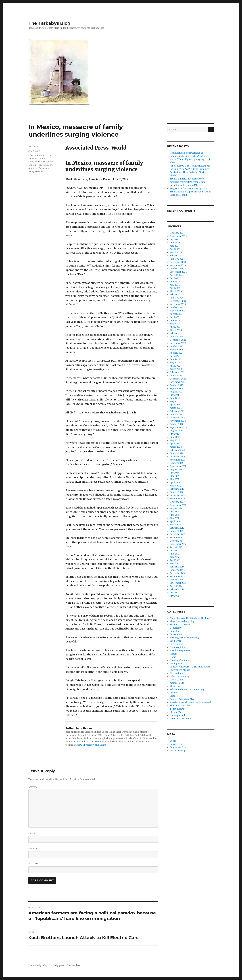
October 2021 (176, 385)
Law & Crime (176, 680)
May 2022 (175, 363)
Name (33, 833)
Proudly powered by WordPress (67, 965)
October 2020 (177, 424)
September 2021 (178, 389)
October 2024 (177, 269)
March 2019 (175, 486)
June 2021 (175, 398)
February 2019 (177, 489)
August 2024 (176, 275)
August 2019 (176, 470)
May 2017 (174, 557)
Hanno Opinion (178, 647)
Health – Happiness (180, 651)
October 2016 (176, 580)
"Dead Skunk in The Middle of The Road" (191, 618)
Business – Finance (180, 625)
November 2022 (178, 343)
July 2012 (174, 596)
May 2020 (175, 440)
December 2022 (178, 340)
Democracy (176, 628)
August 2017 (176, 547)
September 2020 (178, 427)
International (177, 673)
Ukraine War (176, 712)
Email (33, 849)
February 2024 (177, 295)
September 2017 (178, 544)
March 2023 (176, 330)
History (174, 654)
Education (175, 631)
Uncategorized (177, 715)
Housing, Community (181, 660)
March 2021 (176, 408)
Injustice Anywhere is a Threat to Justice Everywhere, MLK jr (40, 158)
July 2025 (174, 239)
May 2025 (175, 246)
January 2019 (176, 492)
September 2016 (178, 583)
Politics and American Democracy (187, 689)
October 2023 (177, 308)
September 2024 (178, 272)
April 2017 (175, 560)
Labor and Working (180, 677)
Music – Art (176, 686)
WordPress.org (177, 751)
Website (33, 864)
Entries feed (176, 744)
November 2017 (177, 538)
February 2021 (177, 411)
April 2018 (175, 521)
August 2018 (176, 508)
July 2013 (174, 593)
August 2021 (176, 392)
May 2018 (175, 518)
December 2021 (178, 379)
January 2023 (177, 337)
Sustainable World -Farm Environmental (190, 702)
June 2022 (175, 359)
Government (176, 644)
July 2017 (174, 551)
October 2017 (176, 541)
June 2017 (174, 554)
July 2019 (174, 473)
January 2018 (176, 531)
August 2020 (176, 431)
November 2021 (178, 382)
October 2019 (176, 463)
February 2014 (177, 589)
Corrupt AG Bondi (179, 195)
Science (174, 696)
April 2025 (175, 249)
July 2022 (174, 356)
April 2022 (175, 366)
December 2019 (178, 457)
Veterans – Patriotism (181, 719)
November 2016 (177, 577)
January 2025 (176, 259)
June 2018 (175, 515)
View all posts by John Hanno (92, 745)
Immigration (176, 664)
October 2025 (176, 233)
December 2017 (177, 534)
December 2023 (178, 301)
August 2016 (176, 586)
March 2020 (176, 447)
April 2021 (175, 405)
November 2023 (178, 304)
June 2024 (175, 282)
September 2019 (178, 466)
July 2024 (175, 278)
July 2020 (175, 434)
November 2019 (177, 460)
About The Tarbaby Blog (182, 621)
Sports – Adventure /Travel (184, 699)
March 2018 (176, 525)
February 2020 (177, 450)
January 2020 (177, 453)
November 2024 (178, 265)
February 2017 (177, 567)
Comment (34, 787)
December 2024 (178, 262)
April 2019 (175, 483)
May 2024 (175, 285)
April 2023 (175, 327)
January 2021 (176, 414)
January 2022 (177, 376)
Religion (174, 693)
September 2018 (178, 505)
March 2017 (175, 564)
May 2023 (175, 324)
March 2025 (176, 252)
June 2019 (175, 476)
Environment (177, 634)
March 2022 (176, 369)
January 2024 (177, 298)
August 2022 (176, 353)
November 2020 (178, 421)
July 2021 (174, 395)
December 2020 (178, 418)
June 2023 (175, 320)
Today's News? (36, 171)
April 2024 (175, 288)
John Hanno (34, 146)
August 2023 (176, 314)
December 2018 (178, 495)
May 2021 (175, 401)
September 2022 (178, 350)
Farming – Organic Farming (184, 638)
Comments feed (178, 747)
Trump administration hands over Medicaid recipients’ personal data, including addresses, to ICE (188, 182)
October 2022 (177, 346)
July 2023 (174, 317)
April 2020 (175, 444)
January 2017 (176, 570)
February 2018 (177, 528)
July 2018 (174, 512)
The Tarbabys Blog (49, 23)
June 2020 (175, 437)
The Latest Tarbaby (180, 706)
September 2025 (178, 236)
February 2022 (177, 372)
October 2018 (176, 502)
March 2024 (176, 291)
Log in (173, 741)
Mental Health (177, 683)
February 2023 (177, 333)
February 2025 (177, 256)
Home (173, 657)
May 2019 (174, 479)
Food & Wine (176, 641)
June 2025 (175, 243)
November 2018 (178, 499)
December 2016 (178, 573)
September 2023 (178, 311)
